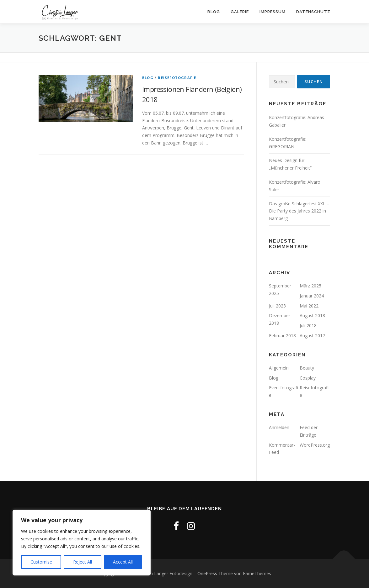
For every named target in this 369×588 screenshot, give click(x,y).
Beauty (307, 368)
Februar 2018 (282, 336)
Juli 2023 (277, 306)
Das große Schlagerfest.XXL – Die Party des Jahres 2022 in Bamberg (299, 211)
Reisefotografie (177, 78)
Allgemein (279, 368)
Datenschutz (313, 12)
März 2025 (310, 286)
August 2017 (312, 336)
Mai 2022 (309, 306)
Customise (41, 562)
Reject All (83, 562)
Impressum (273, 12)
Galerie (240, 12)
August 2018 (312, 315)
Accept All (123, 562)
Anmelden (279, 427)
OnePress (207, 573)
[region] (82, 543)
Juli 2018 (308, 325)
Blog (214, 12)
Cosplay (308, 378)
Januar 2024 (312, 296)
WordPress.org (315, 445)
